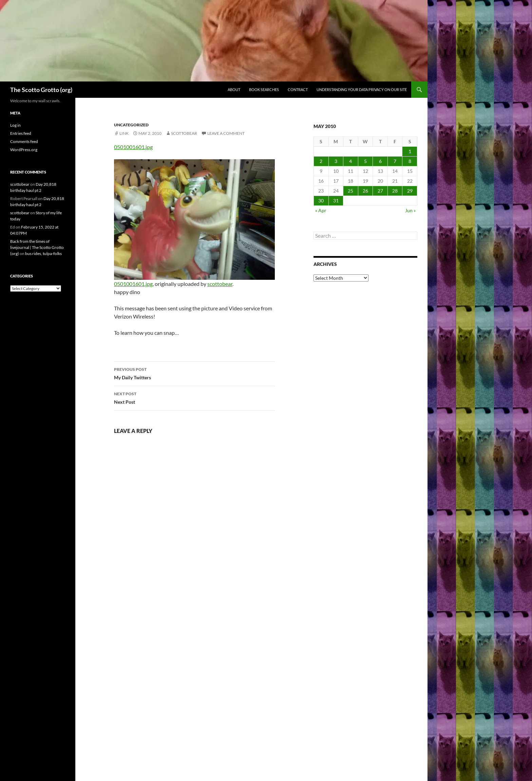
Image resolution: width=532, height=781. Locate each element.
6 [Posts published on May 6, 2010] (380, 161)
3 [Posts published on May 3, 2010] (336, 161)
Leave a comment (226, 133)
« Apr (321, 210)
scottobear (184, 133)
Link (124, 133)
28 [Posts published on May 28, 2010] (395, 191)
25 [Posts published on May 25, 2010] (350, 191)
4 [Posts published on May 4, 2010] (350, 161)
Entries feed (21, 133)
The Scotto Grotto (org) (41, 90)
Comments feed (24, 141)
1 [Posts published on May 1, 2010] (410, 151)
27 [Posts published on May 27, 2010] (380, 191)
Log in (15, 125)
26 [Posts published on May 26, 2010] (365, 191)
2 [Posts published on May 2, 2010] (321, 161)
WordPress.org (24, 150)
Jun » (410, 210)
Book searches (264, 89)
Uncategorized (131, 125)
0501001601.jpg (133, 147)
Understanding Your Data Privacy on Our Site (362, 89)
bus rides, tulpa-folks (43, 253)
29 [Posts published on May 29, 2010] (410, 191)
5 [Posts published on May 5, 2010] (365, 161)
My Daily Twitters (194, 373)
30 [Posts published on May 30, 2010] (321, 201)
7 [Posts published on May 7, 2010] (395, 161)
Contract (298, 89)
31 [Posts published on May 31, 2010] (336, 201)
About (234, 89)
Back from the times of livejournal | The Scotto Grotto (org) (37, 247)
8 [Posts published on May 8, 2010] (410, 161)
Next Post (194, 397)
